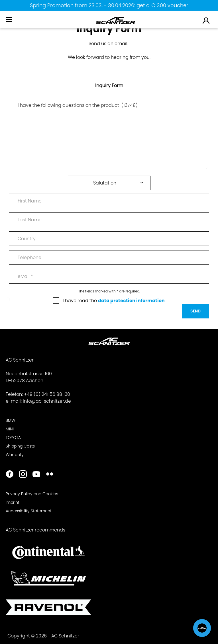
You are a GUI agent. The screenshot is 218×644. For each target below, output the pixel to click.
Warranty (15, 455)
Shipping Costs (20, 446)
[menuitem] (10, 22)
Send (195, 311)
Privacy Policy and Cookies (32, 494)
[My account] (206, 20)
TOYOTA (13, 438)
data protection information (131, 301)
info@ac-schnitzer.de (47, 401)
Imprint (13, 502)
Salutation (105, 183)
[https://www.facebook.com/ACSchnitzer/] (10, 475)
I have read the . (114, 301)
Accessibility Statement (29, 511)
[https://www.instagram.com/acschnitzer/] (23, 475)
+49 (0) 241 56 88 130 (47, 394)
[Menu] (10, 20)
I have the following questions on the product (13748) (109, 134)
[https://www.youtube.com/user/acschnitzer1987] (36, 475)
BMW (10, 420)
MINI (10, 429)
